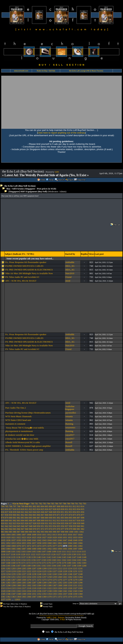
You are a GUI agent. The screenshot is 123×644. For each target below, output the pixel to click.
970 (35, 529)
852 (67, 512)
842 (27, 512)
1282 (8, 583)
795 (7, 506)
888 (43, 518)
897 (79, 518)
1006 (19, 535)
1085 (14, 549)
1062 (60, 543)
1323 (55, 588)
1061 (55, 543)
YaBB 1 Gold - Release (55, 618)
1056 (29, 543)
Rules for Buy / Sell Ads (46, 71)
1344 (80, 591)
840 (19, 512)
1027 (44, 537)
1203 (14, 568)
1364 (19, 597)
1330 (8, 591)
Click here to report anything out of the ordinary (62, 133)
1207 (34, 568)
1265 (3, 580)
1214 (70, 568)
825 (43, 509)
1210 (49, 568)
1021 (14, 537)
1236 (19, 574)
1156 (34, 560)
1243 (55, 574)
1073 (34, 546)
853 (71, 512)
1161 (59, 560)
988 (23, 532)
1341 (65, 591)
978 (67, 529)
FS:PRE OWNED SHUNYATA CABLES (24, 266)
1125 (48, 554)
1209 (44, 568)
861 (19, 515)
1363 (14, 597)
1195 (59, 566)
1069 (14, 546)
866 (39, 515)
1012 (49, 535)
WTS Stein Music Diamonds (18, 416)
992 (39, 532)
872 (63, 515)
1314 (8, 588)
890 (51, 518)
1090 (39, 549)
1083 (3, 549)
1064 (70, 543)
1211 (55, 568)
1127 (59, 554)
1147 (74, 557)
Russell (69, 442)
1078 (60, 546)
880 (11, 518)
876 (79, 515)
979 (71, 529)
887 (39, 518)
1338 (49, 591)
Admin (62, 191)
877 (83, 515)
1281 (3, 583)
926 (27, 523)
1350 (29, 594)
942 (7, 526)
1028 (49, 537)
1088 (29, 549)
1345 (3, 594)
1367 (34, 597)
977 (63, 529)
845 (39, 512)
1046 (60, 540)
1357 (65, 594)
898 (83, 518)
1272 (39, 580)
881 (15, 518)
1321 (44, 588)
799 (23, 506)
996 (55, 532)
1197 (69, 566)
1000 (71, 532)
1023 (24, 537)
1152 (13, 560)
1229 (65, 571)
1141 (44, 557)
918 (79, 520)
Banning (69, 424)
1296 (80, 583)
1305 (44, 585)
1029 (55, 537)
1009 (34, 535)
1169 (13, 563)
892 (59, 518)
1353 (44, 594)
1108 (49, 551)
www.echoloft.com (21, 71)
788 (64, 504)
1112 (69, 551)
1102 (18, 551)
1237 (24, 574)
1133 (3, 557)
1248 (80, 574)
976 (59, 529)
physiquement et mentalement (19, 431)
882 (19, 518)
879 (7, 518)
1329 (3, 591)
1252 (19, 577)
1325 (65, 588)
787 (60, 504)
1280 (80, 580)
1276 (60, 580)
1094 (60, 549)
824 (39, 509)
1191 (38, 566)
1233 (3, 574)
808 (59, 506)
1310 (70, 585)
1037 (14, 540)
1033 (75, 537)
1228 (60, 571)
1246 (70, 574)
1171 (23, 563)
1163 (69, 560)
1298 (8, 585)
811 (71, 506)
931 (47, 523)
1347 (14, 594)
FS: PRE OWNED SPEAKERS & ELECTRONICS (29, 270)
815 (3, 509)
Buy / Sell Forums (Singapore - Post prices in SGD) (31, 189)
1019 (3, 537)
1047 (65, 540)
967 (23, 529)
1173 (34, 563)
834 (79, 509)
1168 (8, 563)
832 (71, 509)
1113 (74, 551)
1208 (39, 568)
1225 (44, 571)
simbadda (70, 262)
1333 (24, 591)
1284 (19, 583)
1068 (8, 546)
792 (80, 504)
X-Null (62, 620)
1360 (80, 594)
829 (59, 509)
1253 (24, 577)
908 (39, 520)
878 (3, 518)
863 (27, 515)
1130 (74, 554)
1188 (23, 566)
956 (63, 526)
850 (59, 512)
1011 (44, 535)
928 (35, 523)
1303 (34, 585)
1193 (49, 566)
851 (63, 512)
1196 (64, 566)
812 (75, 506)
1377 (3, 599)
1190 (34, 566)
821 (27, 509)
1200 (84, 566)
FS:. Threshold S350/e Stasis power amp (24, 450)
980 (75, 529)
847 (47, 512)
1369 (44, 597)
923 (15, 523)
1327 (75, 588)
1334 (29, 591)
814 (83, 506)
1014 (60, 535)
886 (35, 518)
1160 (54, 560)
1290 (49, 583)
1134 (8, 557)
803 (39, 506)
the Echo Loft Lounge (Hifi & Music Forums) (86, 71)
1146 (69, 557)
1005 (14, 535)
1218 (8, 571)
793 (85, 504)
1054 (19, 543)
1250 (8, 577)
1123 (38, 554)
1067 (3, 546)
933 (55, 523)
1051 (3, 543)
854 (75, 512)
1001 (76, 532)
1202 (8, 568)
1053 (14, 543)
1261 (65, 577)
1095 (65, 549)
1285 (24, 583)
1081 (75, 546)
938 (75, 523)
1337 (44, 591)
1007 (24, 535)
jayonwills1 (71, 413)
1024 (29, 537)
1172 (28, 563)
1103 (24, 551)
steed (68, 281)
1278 (70, 580)
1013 (54, 535)
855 (79, 512)
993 (43, 532)
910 (47, 520)
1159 (49, 560)
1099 (3, 551)
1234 (8, 574)
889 (47, 518)
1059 (44, 543)
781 (37, 504)
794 (3, 506)
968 (27, 529)
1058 (39, 543)
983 (3, 532)
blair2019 (70, 273)
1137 (23, 557)
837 (7, 512)
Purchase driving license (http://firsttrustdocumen (28, 413)
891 (55, 518)
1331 (14, 591)
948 (31, 526)
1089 (34, 549)
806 (51, 506)
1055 (24, 543)
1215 (75, 568)
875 (75, 515)
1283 (14, 583)
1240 (39, 574)
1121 (28, 554)
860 (15, 515)
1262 (70, 577)
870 (55, 515)
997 (59, 532)
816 (7, 509)
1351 (34, 594)
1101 (13, 551)
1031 (65, 537)
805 (47, 506)
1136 (18, 557)
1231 (75, 571)
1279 (75, 580)
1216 (80, 568)
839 (15, 512)
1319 (34, 588)
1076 (49, 546)
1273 (44, 580)
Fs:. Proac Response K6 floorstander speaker (26, 262)
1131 (79, 554)
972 (43, 529)
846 (43, 512)
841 (23, 512)
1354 (49, 594)
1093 (55, 549)
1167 (3, 563)
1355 (55, 594)
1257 (44, 577)
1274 (49, 580)
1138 (28, 557)
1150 (3, 560)
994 (47, 532)
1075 (44, 546)
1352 (39, 594)
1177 (54, 563)
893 (63, 518)
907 (35, 520)
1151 (8, 560)
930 (43, 523)
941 (3, 526)
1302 (29, 585)
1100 (8, 551)
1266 (8, 580)
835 (83, 509)
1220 (19, 571)
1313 (3, 588)
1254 (29, 577)
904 (23, 520)
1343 (75, 591)
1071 (24, 546)
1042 (39, 540)
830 (63, 509)
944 (15, 526)
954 (55, 526)
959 (75, 526)
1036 (8, 540)
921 (7, 523)
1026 (39, 537)
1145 (64, 557)
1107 (44, 551)
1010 (39, 535)
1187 (18, 566)
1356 (60, 594)
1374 (70, 597)
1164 (74, 560)
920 (3, 523)
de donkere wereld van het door (20, 435)
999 (67, 532)
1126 (53, 554)
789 (69, 504)
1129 (69, 554)
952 (47, 526)
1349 (24, 594)
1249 (3, 577)
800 (27, 506)
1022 (19, 537)
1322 (49, 588)
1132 (84, 554)
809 (63, 506)
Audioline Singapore (70, 408)
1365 (24, 597)
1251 (14, 577)
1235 (14, 574)
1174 (38, 563)
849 (55, 512)
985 (11, 532)
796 (11, 506)
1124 (43, 554)
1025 (34, 537)
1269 (24, 580)
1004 (8, 535)
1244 (60, 574)
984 (7, 532)
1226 (49, 571)
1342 (70, 591)
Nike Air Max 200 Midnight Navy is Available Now (29, 273)
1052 (8, 543)
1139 (34, 557)
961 (83, 526)
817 (11, 509)
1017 (75, 535)
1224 (39, 571)
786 (57, 504)
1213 (65, 568)
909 (43, 520)
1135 (13, 557)
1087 (24, 549)
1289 (44, 583)
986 (15, 532)
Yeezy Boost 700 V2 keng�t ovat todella (25, 428)
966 (19, 529)
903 (19, 520)
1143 (54, 557)
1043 (44, 540)
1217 (3, 571)
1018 (80, 535)
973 (47, 529)
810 (67, 506)
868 (47, 515)
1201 (3, 568)
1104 (28, 551)
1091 (44, 549)
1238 (29, 574)
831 (67, 509)
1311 (75, 585)
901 (11, 520)
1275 (55, 580)
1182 (79, 563)
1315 (14, 588)
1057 (34, 543)
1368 (39, 597)
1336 (39, 591)
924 (19, 523)
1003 (3, 535)
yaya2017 (70, 435)
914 (63, 520)
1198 (74, 566)
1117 (8, 554)
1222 (29, 571)
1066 (80, 543)
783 (44, 504)
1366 (29, 597)
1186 (13, 566)
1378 (8, 599)
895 (71, 518)
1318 (29, 588)
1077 (55, 546)
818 (15, 509)
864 (31, 515)
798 (19, 506)
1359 (75, 594)
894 (67, 518)
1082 (80, 546)
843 (31, 512)
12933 (17, 599)
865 (35, 515)
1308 (60, 585)
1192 (44, 566)
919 (83, 520)
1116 (3, 554)
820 (23, 509)
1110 (59, 551)
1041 (34, 540)
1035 (3, 540)
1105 (34, 551)
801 (31, 506)
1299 (14, 585)
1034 (80, 537)
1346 (8, 594)
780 (33, 504)
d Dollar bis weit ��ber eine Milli (22, 439)
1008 (29, 535)
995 (51, 532)
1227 (55, 571)
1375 (75, 597)
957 (67, 526)
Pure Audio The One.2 (16, 408)
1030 (60, 537)
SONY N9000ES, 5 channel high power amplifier (28, 446)
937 (71, 523)
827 (51, 509)
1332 (19, 591)
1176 (49, 563)
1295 (75, 583)
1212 (60, 568)
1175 (44, 563)
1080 (70, 546)
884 (27, 518)
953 (51, 526)
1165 (79, 560)
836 (3, 512)
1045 (55, 540)
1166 (84, 560)
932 (51, 523)
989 (27, 532)
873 (67, 515)
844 (35, 512)
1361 (3, 597)
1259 (55, 577)
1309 (65, 585)
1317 (24, 588)
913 (59, 520)
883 (23, 518)
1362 (8, 597)
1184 (3, 566)
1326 (70, 588)
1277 (65, 580)
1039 (24, 540)
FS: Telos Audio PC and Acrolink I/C (22, 277)
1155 (28, 560)
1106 (39, 551)
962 (3, 529)
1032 (70, 537)
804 (43, 506)
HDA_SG (70, 266)
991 (35, 532)
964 (11, 529)
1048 (70, 540)
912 (54, 520)
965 (15, 529)
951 (43, 526)
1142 (49, 557)
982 (83, 529)
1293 (65, 583)
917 (75, 520)
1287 (34, 583)
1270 (29, 580)
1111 (64, 551)
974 (51, 529)
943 (11, 526)
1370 (49, 597)
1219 (14, 571)
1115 (84, 551)
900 (7, 520)
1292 (60, 583)
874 (71, 515)
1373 (65, 597)
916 (70, 520)
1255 (34, 577)
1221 (24, 571)
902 (15, 520)
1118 (13, 554)
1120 (23, 554)
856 (83, 512)
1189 (28, 566)
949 (35, 526)
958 (71, 526)
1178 (59, 563)
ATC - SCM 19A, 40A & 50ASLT (21, 281)
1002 (81, 532)
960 (79, 526)
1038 (19, 540)
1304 (39, 585)
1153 (18, 560)
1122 (33, 554)
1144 (59, 557)
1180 (69, 563)
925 (23, 523)
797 (15, 506)
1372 (60, 597)
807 (55, 506)
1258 (49, 577)
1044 (49, 540)
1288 (39, 583)
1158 (44, 560)
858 (7, 515)
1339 (55, 591)
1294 (70, 583)
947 (27, 526)
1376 (80, 597)
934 (59, 523)
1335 (34, 591)
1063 (65, 543)
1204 (19, 568)
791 (76, 504)
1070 (19, 546)
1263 (75, 577)
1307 (55, 585)
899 (3, 520)
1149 (84, 557)
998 (63, 532)
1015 (65, 535)
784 (48, 504)
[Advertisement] (62, 102)
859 (11, 515)
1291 (55, 583)
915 (67, 520)
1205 (24, 568)
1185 (8, 566)
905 (27, 520)
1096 (70, 549)
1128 (63, 554)
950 (39, 526)
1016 (70, 535)
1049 (75, 540)
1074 (39, 546)
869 (51, 515)
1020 (8, 537)
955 (59, 526)
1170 (18, 563)
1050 (80, 540)
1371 (55, 597)
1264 (80, 577)
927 (31, 523)
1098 (80, 549)
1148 (79, 557)
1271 (34, 580)
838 (11, 512)
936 (67, 523)
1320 (39, 588)
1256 (39, 577)
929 (39, 523)
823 (35, 509)
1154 (23, 560)
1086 (19, 549)
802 (35, 506)
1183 (84, 563)
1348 (19, 594)
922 (11, 523)
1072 (29, 546)
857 (3, 515)
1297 (3, 585)
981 (79, 529)
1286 (29, 583)
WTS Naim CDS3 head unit (18, 420)
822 (31, 509)
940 (83, 523)
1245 (65, 574)
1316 (19, 588)
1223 (34, 571)
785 (53, 504)
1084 (8, 549)
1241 (44, 574)
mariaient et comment (15, 424)
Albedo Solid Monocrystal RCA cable (23, 442)
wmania (69, 416)
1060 (49, 543)
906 (31, 520)
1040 (29, 540)
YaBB (57, 172)
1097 (75, 549)
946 (23, 526)
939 (79, 523)
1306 (49, 585)
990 (31, 532)
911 (51, 520)
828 (55, 509)
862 (23, 515)
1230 (70, 571)
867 (43, 515)
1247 (75, 574)
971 (39, 529)
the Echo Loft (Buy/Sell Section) (20, 186)
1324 (60, 588)
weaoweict (70, 427)
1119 (18, 554)
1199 (79, 566)
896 (75, 518)
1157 (38, 560)
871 (59, 515)
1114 (79, 551)
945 (19, 526)
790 (73, 504)
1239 (34, 574)
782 (41, 504)
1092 (49, 549)
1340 (60, 591)
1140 (38, 557)
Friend (68, 277)
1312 (80, 585)
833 (75, 509)
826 (47, 509)
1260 (60, 577)
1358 (70, 594)
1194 (54, 566)
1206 (29, 568)
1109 (54, 551)
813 (79, 506)
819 (19, 509)
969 (31, 529)
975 (55, 529)
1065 (75, 543)
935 (63, 523)
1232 (80, 571)
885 (31, 518)
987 (19, 532)
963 (7, 529)
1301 (24, 585)
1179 (64, 563)
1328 (80, 588)
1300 (19, 585)
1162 (64, 560)
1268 (19, 580)
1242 (49, 574)
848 (51, 512)
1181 (74, 563)
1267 (14, 580)
